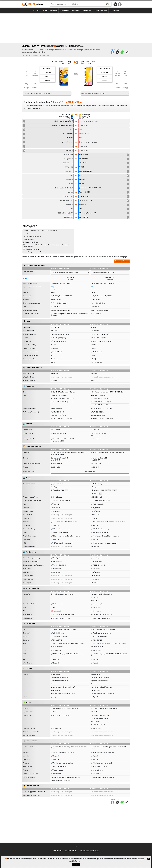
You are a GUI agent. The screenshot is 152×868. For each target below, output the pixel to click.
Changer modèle (28, 272)
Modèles (47, 76)
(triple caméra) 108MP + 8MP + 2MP (104, 188)
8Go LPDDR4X (104, 155)
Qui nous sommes (71, 851)
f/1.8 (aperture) (48, 134)
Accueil (36, 10)
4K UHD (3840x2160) (104, 201)
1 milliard (104, 180)
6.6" (48, 130)
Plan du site (58, 851)
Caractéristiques (47, 68)
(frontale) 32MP (104, 196)
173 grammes (104, 159)
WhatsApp (122, 52)
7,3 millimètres (104, 163)
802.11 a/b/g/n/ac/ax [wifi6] (104, 213)
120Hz (104, 176)
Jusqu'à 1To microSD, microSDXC (48, 125)
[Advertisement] (76, 28)
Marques (76, 10)
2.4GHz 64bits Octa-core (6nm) (48, 121)
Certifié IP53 (48, 151)
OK (76, 865)
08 (70, 62)
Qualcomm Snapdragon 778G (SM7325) (108, 392)
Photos (47, 80)
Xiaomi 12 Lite (110, 278)
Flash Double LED (104, 192)
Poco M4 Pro (70, 278)
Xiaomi (53, 293)
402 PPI (104, 184)
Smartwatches (101, 10)
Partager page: (127, 52)
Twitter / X (115, 4)
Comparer (65, 10)
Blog (45, 10)
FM (48, 146)
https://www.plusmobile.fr (33, 4)
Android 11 (54, 374)
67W (104, 209)
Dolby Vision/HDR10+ (104, 171)
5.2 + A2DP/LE (104, 217)
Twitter (117, 52)
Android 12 (104, 205)
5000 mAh (48, 138)
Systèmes (87, 10)
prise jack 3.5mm (48, 142)
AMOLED (104, 167)
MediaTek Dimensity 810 (63, 392)
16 (82, 62)
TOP (76, 846)
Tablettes (115, 10)
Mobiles (54, 10)
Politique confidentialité (89, 851)
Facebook (120, 4)
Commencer (36, 108)
